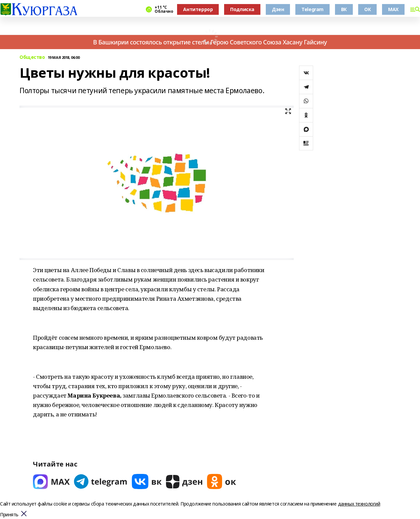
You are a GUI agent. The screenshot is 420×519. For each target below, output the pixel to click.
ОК (367, 9)
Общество (32, 57)
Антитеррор (198, 9)
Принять (9, 515)
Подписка (242, 9)
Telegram (312, 9)
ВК (344, 9)
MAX (393, 9)
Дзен (278, 9)
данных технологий (359, 504)
